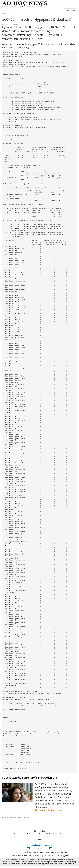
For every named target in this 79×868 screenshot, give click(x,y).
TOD (7, 14)
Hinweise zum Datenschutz (21, 856)
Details (61, 864)
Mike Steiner (48, 856)
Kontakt (23, 852)
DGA (4, 14)
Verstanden (68, 864)
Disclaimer (37, 856)
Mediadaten (33, 852)
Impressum (44, 852)
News (16, 852)
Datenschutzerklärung (59, 852)
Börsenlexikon (39, 831)
